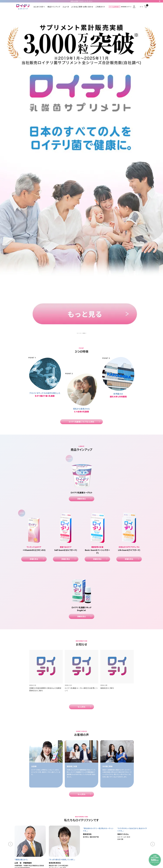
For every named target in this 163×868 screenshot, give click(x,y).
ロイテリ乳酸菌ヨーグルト (62, 822)
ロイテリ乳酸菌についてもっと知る (82, 96)
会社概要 (55, 834)
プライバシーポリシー (96, 834)
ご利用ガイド (100, 7)
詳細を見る (82, 173)
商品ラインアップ (54, 7)
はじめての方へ (39, 7)
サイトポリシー (110, 834)
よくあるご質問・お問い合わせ (82, 7)
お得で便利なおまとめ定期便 (63, 830)
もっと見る (82, 381)
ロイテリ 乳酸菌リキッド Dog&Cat (110, 822)
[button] (10, 518)
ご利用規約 (64, 834)
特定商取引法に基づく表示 (79, 834)
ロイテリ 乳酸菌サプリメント (84, 822)
